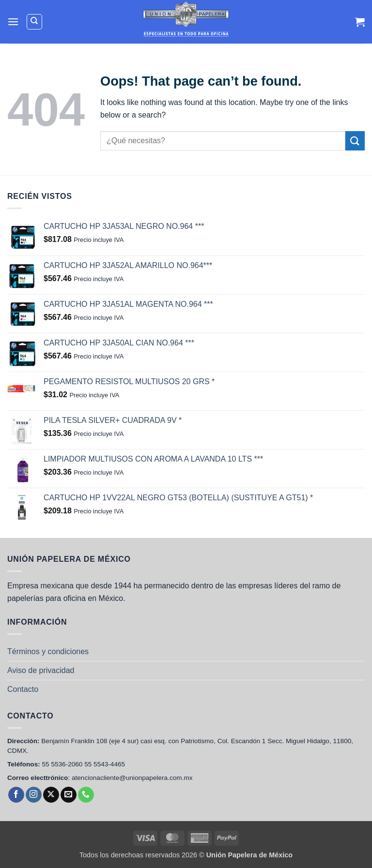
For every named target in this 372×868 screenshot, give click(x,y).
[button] (13, 22)
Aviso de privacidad (41, 670)
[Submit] (355, 141)
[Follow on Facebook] (16, 795)
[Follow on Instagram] (34, 795)
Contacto (23, 689)
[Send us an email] (69, 795)
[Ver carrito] (360, 22)
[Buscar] (34, 22)
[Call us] (86, 795)
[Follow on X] (51, 795)
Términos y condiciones (48, 651)
